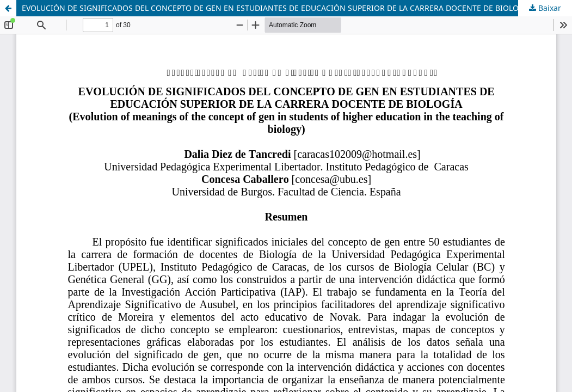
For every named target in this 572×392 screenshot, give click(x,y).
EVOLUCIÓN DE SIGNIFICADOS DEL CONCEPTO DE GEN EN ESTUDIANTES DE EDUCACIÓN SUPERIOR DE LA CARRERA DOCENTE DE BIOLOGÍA (277, 8)
